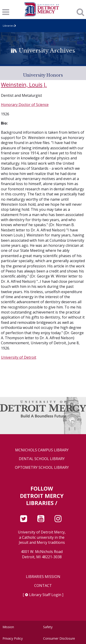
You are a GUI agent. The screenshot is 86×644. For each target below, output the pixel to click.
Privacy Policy (13, 638)
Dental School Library (42, 459)
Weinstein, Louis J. (24, 85)
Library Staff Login (45, 595)
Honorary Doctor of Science (25, 105)
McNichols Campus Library (42, 450)
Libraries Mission (43, 577)
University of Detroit (19, 357)
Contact (43, 586)
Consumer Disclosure (59, 638)
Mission (8, 627)
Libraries (8, 26)
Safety (48, 627)
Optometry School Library (42, 468)
